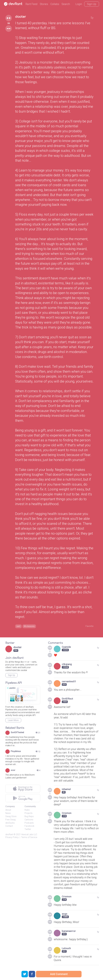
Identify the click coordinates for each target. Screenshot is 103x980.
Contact (9, 827)
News (8, 814)
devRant (9, 835)
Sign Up (92, 4)
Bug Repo (29, 817)
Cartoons (29, 820)
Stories (44, 4)
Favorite (89, 626)
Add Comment (59, 974)
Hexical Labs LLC (29, 835)
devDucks (10, 824)
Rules (27, 811)
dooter (22, 17)
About (8, 811)
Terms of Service (29, 838)
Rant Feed (31, 4)
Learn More (13, 721)
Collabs (55, 4)
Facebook (29, 827)
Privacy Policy (12, 838)
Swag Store (11, 817)
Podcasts (29, 824)
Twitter (28, 830)
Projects (28, 814)
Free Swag (10, 820)
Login (79, 4)
